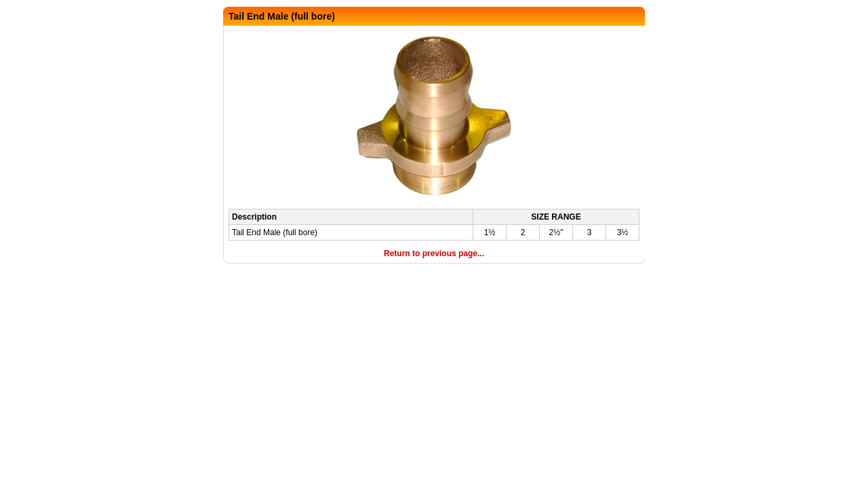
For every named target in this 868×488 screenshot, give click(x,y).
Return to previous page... (434, 253)
